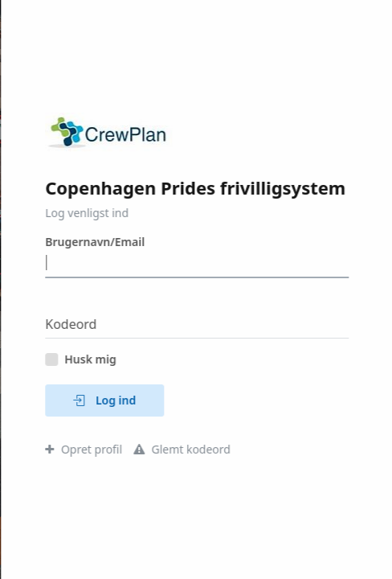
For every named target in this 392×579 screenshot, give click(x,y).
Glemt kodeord (184, 449)
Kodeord (72, 324)
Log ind (106, 400)
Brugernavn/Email (96, 242)
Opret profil (85, 449)
